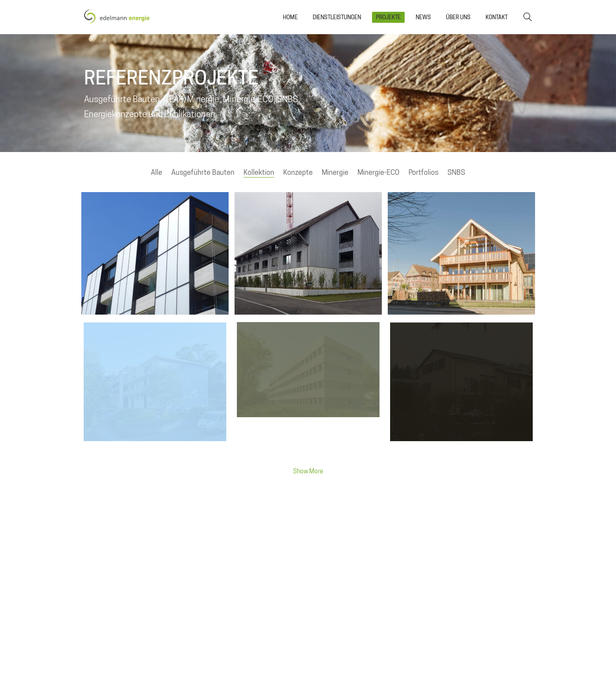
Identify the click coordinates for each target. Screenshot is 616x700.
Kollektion (259, 172)
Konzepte (298, 172)
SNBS (456, 172)
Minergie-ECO (379, 172)
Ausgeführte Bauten (203, 172)
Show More (308, 474)
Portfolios (423, 172)
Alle (157, 172)
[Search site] (528, 18)
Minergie (335, 172)
